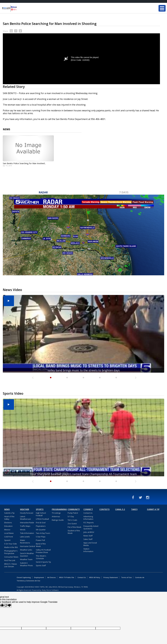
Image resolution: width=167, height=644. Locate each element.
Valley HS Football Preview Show (43, 551)
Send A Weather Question (27, 555)
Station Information (88, 550)
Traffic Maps (25, 526)
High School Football (41, 514)
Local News (9, 533)
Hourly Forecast (27, 513)
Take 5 (134, 509)
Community (74, 509)
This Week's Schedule (41, 557)
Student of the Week (74, 532)
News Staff (88, 536)
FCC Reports (89, 523)
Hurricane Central (27, 546)
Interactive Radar (27, 523)
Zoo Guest (72, 524)
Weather (25, 509)
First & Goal (41, 523)
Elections (8, 523)
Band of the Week (41, 545)
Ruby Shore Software (50, 590)
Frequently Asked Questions (91, 527)
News (7, 509)
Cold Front (9, 537)
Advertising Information (88, 518)
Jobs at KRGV (89, 532)
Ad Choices (52, 577)
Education (8, 526)
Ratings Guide (58, 520)
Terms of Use (126, 577)
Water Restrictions (25, 541)
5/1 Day (71, 516)
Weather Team (26, 559)
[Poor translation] (8, 606)
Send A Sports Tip (43, 562)
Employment (39, 577)
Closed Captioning (24, 577)
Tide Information (27, 533)
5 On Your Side (11, 544)
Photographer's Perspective (11, 552)
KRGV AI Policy (95, 577)
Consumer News (11, 557)
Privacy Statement (111, 577)
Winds (23, 530)
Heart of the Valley (9, 518)
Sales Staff (88, 539)
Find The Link (10, 560)
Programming (59, 509)
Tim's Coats (72, 520)
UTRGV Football (42, 519)
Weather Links (26, 550)
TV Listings (56, 513)
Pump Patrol (73, 513)
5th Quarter (41, 530)
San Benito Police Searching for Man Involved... (24, 163)
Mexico (7, 530)
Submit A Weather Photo (26, 564)
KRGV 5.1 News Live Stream (11, 565)
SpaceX (7, 540)
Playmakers (41, 526)
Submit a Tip (9, 513)
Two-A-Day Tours (43, 533)
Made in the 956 (11, 547)
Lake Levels (25, 537)
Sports (40, 509)
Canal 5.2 (120, 509)
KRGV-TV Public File (67, 577)
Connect (88, 509)
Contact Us (88, 513)
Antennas (56, 516)
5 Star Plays (41, 537)
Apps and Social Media (90, 544)
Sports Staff (41, 565)
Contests (104, 509)
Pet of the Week (74, 527)
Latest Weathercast (25, 518)
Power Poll (40, 540)
